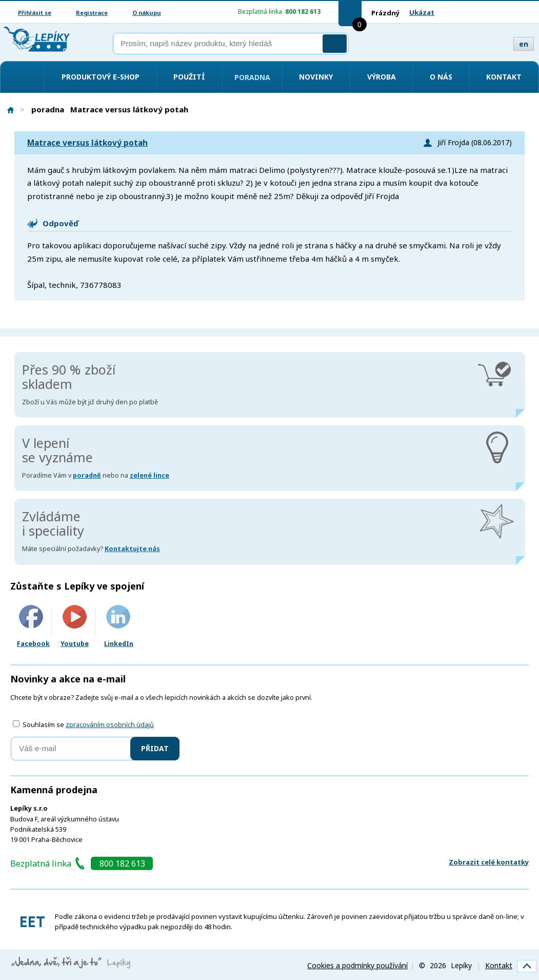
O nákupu (147, 13)
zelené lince (149, 475)
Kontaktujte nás (132, 549)
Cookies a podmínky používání (357, 965)
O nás (441, 77)
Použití (189, 77)
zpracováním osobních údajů (110, 725)
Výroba (382, 77)
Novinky (316, 77)
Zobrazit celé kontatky (489, 862)
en (524, 44)
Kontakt (504, 77)
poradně (87, 475)
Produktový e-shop (101, 77)
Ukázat (422, 12)
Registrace (92, 13)
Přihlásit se (35, 13)
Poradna (252, 77)
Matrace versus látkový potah (87, 143)
